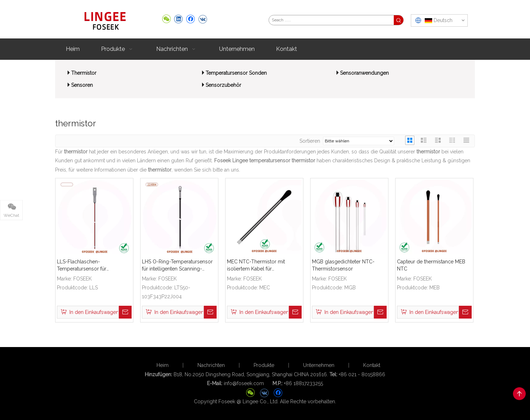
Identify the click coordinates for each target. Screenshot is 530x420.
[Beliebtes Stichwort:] (399, 20)
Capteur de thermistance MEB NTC (431, 265)
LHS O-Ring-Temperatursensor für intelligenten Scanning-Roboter (177, 266)
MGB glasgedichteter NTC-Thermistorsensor (343, 265)
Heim (163, 365)
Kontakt (372, 365)
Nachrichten (211, 365)
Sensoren (82, 85)
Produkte (264, 365)
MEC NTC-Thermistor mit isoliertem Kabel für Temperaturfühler (256, 266)
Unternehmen (319, 365)
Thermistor (84, 73)
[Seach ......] (331, 20)
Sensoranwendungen (364, 73)
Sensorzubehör (223, 85)
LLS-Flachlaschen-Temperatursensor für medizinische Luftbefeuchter (90, 266)
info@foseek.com (244, 383)
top (519, 394)
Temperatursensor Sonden (236, 73)
